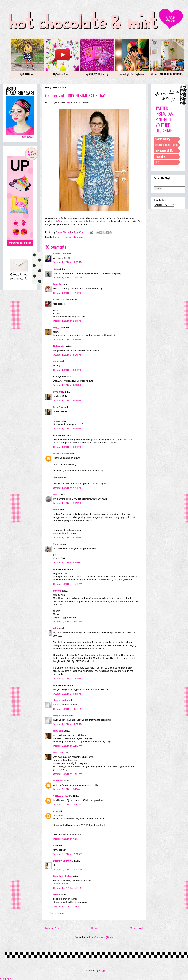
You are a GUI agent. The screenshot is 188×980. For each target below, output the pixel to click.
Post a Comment (58, 913)
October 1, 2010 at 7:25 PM (67, 488)
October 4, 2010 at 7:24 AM (67, 839)
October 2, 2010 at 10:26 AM (67, 584)
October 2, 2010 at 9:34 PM (67, 694)
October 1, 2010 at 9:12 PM (67, 538)
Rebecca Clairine (62, 299)
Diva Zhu (58, 392)
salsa (56, 510)
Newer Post (52, 928)
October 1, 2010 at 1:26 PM (67, 293)
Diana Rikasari (61, 454)
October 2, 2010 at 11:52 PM (68, 724)
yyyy (56, 811)
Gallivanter (59, 346)
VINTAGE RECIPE (63, 796)
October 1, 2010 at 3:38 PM (67, 370)
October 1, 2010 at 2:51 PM (67, 339)
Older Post (136, 928)
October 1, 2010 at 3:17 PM (67, 355)
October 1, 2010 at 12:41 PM (68, 278)
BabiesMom (59, 254)
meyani (57, 591)
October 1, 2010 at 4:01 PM (67, 385)
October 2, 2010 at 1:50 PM (67, 678)
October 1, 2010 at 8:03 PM (67, 503)
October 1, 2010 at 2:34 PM (67, 321)
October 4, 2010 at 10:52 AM (67, 854)
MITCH (57, 494)
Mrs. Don (58, 731)
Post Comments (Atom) (101, 937)
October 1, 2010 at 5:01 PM (67, 401)
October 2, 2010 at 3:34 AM (67, 562)
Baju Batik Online (63, 876)
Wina (56, 628)
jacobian (58, 284)
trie (55, 846)
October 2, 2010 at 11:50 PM (68, 709)
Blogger (103, 970)
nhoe (56, 361)
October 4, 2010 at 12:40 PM (68, 870)
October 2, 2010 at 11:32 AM (67, 622)
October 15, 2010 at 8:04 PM (68, 888)
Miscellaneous (76, 237)
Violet (56, 544)
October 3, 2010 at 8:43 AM (67, 789)
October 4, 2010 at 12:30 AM (67, 804)
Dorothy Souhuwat (63, 861)
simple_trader (61, 700)
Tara (55, 269)
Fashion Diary (60, 237)
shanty (57, 895)
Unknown (58, 781)
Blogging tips (7, 979)
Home (95, 928)
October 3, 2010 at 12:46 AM (67, 746)
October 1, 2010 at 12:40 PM (68, 262)
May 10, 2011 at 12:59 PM (66, 906)
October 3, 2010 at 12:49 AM (67, 774)
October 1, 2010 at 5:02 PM (67, 429)
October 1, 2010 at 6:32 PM (67, 447)
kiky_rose (58, 328)
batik (68, 102)
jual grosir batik (61, 884)
